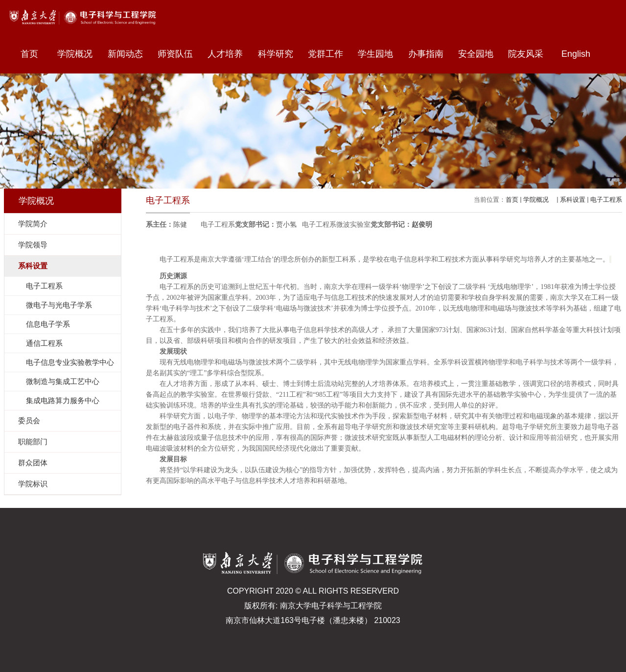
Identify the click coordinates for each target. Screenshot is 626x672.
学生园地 (379, 54)
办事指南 (429, 54)
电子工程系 (606, 200)
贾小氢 (286, 225)
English (576, 54)
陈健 (180, 225)
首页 (29, 54)
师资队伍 (179, 54)
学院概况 (79, 54)
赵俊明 (422, 225)
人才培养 (229, 54)
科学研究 (279, 54)
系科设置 (573, 200)
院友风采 (526, 54)
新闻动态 (129, 54)
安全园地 (479, 54)
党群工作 (329, 54)
